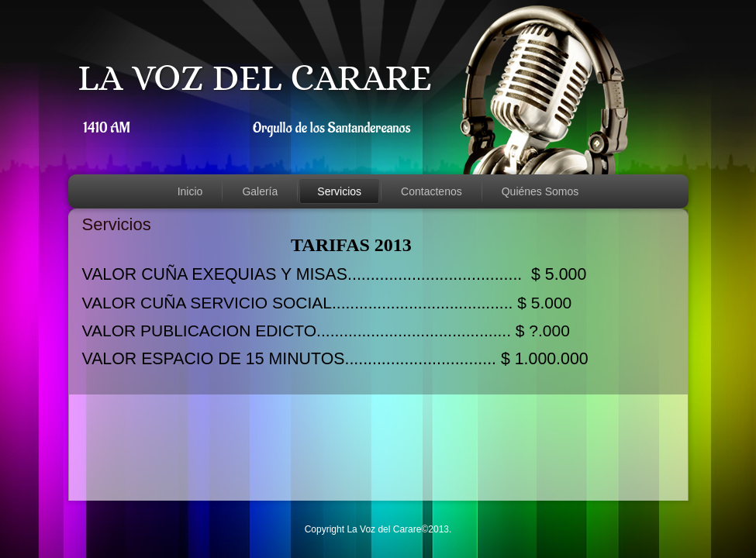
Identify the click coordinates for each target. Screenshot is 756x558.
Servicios (339, 191)
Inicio (190, 191)
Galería (260, 191)
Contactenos (432, 191)
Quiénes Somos (540, 191)
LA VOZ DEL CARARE (255, 77)
